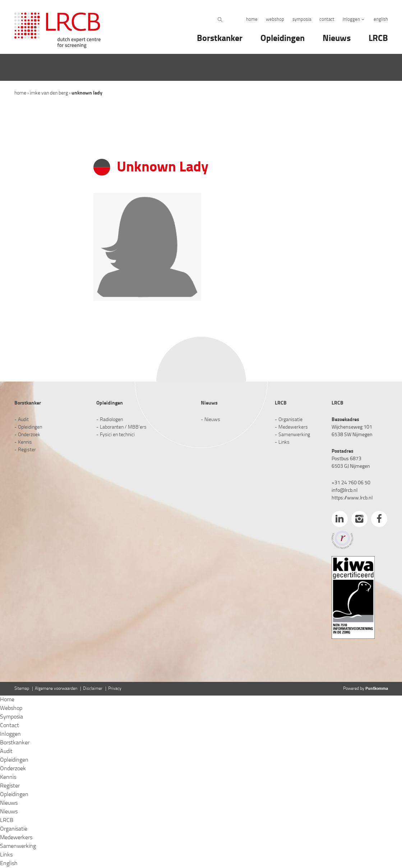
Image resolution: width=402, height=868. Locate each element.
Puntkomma (377, 689)
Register (27, 450)
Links (284, 442)
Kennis (25, 442)
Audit (23, 420)
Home (252, 20)
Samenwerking (294, 435)
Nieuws (337, 39)
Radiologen (111, 420)
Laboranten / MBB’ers (123, 427)
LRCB (378, 39)
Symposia (302, 20)
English (381, 20)
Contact (327, 20)
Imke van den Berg (49, 93)
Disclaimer (93, 689)
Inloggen (351, 20)
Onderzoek (29, 435)
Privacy (115, 689)
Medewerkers (293, 427)
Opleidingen (283, 39)
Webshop (275, 20)
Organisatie (290, 420)
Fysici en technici (117, 435)
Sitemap (22, 689)
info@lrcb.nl (345, 491)
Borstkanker (220, 39)
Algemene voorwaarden (56, 689)
